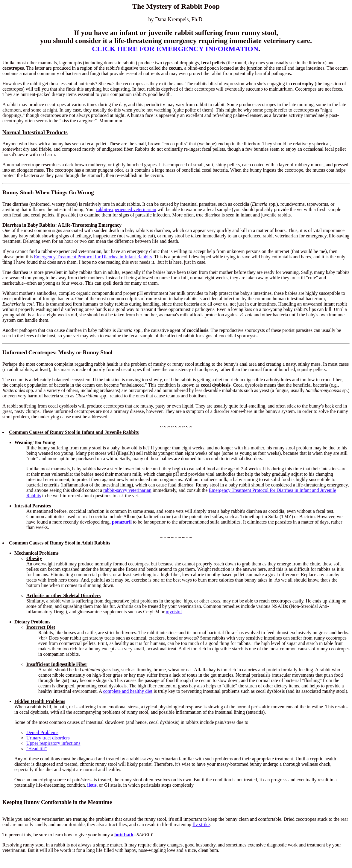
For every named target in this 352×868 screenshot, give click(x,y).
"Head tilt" (37, 749)
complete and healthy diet (128, 691)
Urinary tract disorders (48, 738)
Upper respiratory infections (53, 743)
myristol (174, 612)
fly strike (201, 824)
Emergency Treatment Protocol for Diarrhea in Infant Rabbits (93, 257)
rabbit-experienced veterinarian (126, 209)
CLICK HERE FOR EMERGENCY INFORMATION (175, 49)
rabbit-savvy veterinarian (127, 490)
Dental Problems (42, 732)
